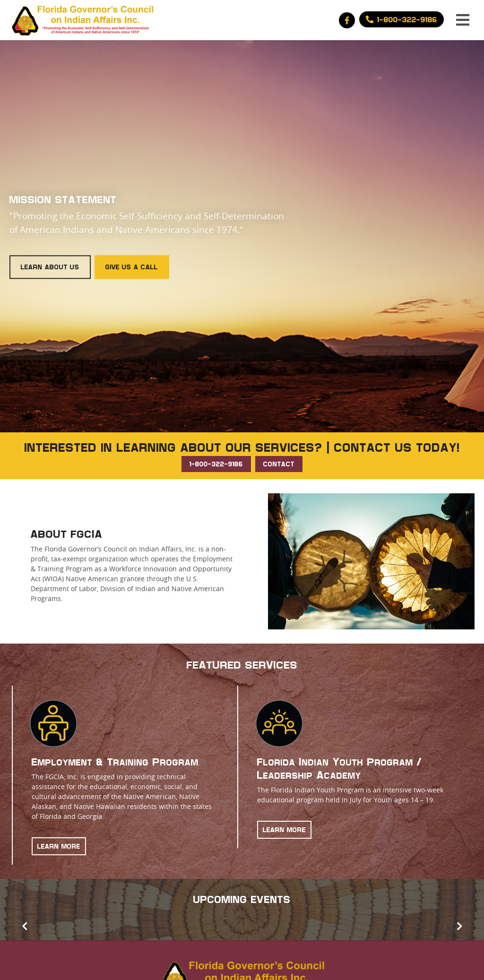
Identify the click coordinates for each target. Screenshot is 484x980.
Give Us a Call (132, 267)
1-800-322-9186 (216, 464)
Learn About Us (50, 267)
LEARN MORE (59, 846)
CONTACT (279, 464)
